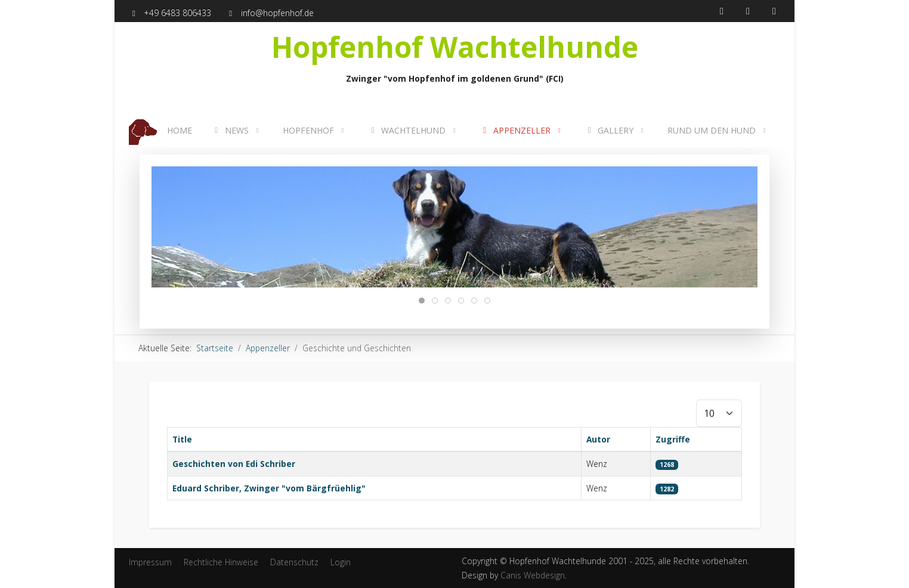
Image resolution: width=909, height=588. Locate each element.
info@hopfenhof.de (277, 13)
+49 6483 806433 (178, 13)
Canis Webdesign (533, 575)
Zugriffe (673, 439)
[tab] (422, 301)
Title (182, 439)
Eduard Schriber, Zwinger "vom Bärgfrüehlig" (269, 488)
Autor (598, 439)
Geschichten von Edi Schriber (234, 464)
